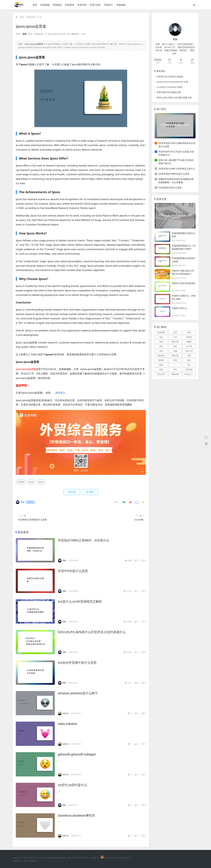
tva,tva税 (139, 520)
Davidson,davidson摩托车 (76, 815)
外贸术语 (82, 5)
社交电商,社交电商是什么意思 (32, 520)
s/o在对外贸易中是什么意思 (77, 663)
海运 (161, 337)
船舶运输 (175, 374)
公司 (175, 337)
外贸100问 (95, 5)
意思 (161, 351)
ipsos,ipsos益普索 (31, 26)
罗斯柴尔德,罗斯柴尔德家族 (170, 77)
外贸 (175, 332)
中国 (189, 356)
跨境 (175, 360)
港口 (189, 365)
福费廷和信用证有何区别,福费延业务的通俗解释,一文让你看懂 (176, 181)
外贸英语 (70, 5)
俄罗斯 (161, 360)
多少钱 (189, 346)
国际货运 (161, 356)
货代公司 (189, 351)
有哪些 (189, 342)
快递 (175, 351)
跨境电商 (161, 332)
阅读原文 (60, 393)
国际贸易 (175, 342)
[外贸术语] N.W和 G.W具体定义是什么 (177, 169)
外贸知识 (57, 5)
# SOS (21, 482)
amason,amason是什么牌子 (78, 693)
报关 (161, 342)
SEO (175, 369)
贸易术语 (175, 356)
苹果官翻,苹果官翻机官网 (169, 92)
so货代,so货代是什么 (72, 785)
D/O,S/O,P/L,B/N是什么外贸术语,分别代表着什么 (92, 632)
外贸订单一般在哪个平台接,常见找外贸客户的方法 (176, 162)
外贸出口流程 (190, 374)
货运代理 (161, 374)
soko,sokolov (67, 724)
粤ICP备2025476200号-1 (78, 858)
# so (31, 482)
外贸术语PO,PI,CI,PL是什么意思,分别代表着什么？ (176, 153)
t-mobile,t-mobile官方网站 (170, 87)
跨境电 (189, 337)
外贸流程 (189, 369)
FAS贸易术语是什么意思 (170, 188)
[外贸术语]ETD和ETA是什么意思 (174, 174)
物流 (161, 365)
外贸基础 (45, 5)
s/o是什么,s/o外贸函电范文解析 (80, 601)
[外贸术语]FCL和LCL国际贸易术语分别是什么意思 (177, 145)
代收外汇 (108, 5)
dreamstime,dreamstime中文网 (172, 82)
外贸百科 (31, 17)
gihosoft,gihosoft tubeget (77, 754)
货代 (161, 346)
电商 (175, 346)
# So (41, 482)
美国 (189, 332)
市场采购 (121, 5)
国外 (189, 360)
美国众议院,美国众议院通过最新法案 (174, 98)
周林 (24, 34)
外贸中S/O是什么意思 (73, 571)
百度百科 (26, 861)
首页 (35, 5)
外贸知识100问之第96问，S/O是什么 (84, 540)
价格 (161, 369)
